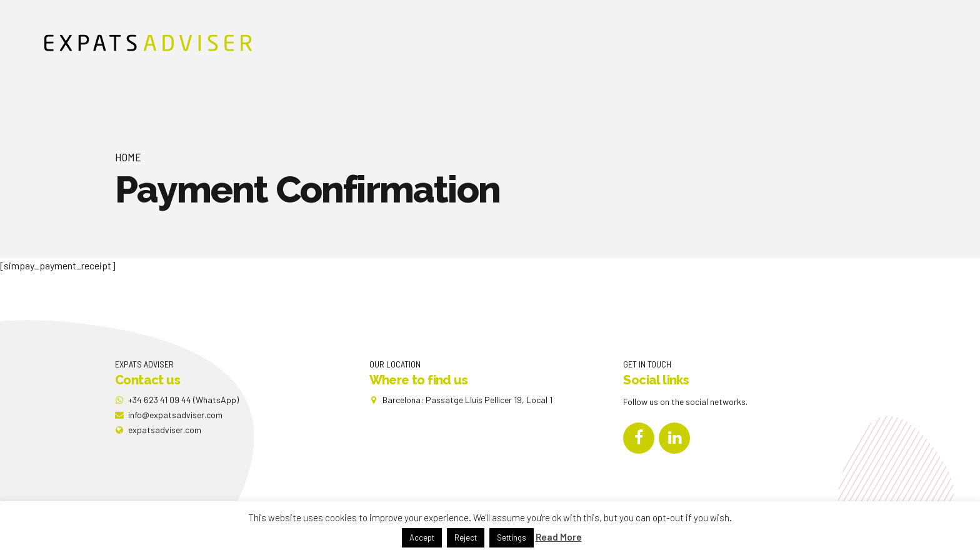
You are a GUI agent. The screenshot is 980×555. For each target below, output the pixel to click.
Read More (559, 537)
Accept (422, 537)
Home (128, 157)
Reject (466, 537)
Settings (512, 537)
